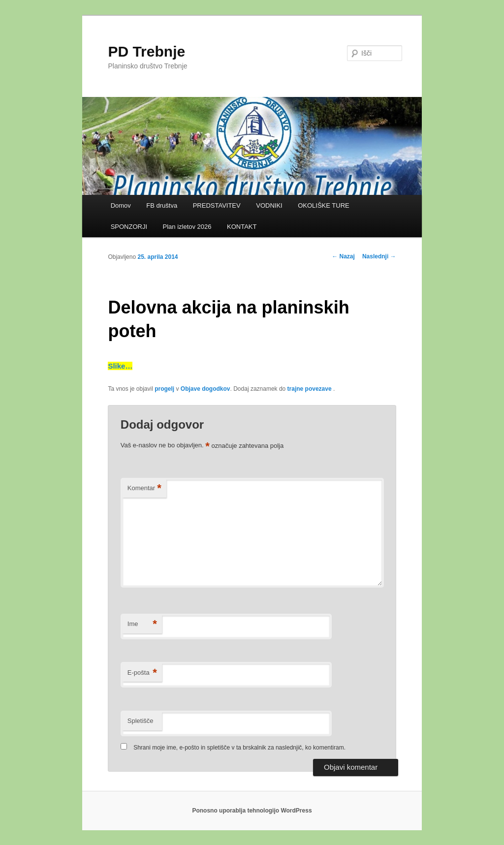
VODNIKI (269, 205)
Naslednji (379, 256)
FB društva (162, 205)
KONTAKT (242, 227)
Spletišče (141, 721)
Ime (142, 624)
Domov (121, 205)
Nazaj (343, 256)
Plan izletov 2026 (187, 227)
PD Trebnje (146, 51)
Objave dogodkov (205, 389)
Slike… (120, 366)
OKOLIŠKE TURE (324, 205)
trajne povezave (310, 389)
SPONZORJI (129, 227)
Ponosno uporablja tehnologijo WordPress (252, 811)
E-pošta (142, 673)
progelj (164, 389)
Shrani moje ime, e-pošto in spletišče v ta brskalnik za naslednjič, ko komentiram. (239, 748)
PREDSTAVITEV (217, 205)
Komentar (144, 488)
